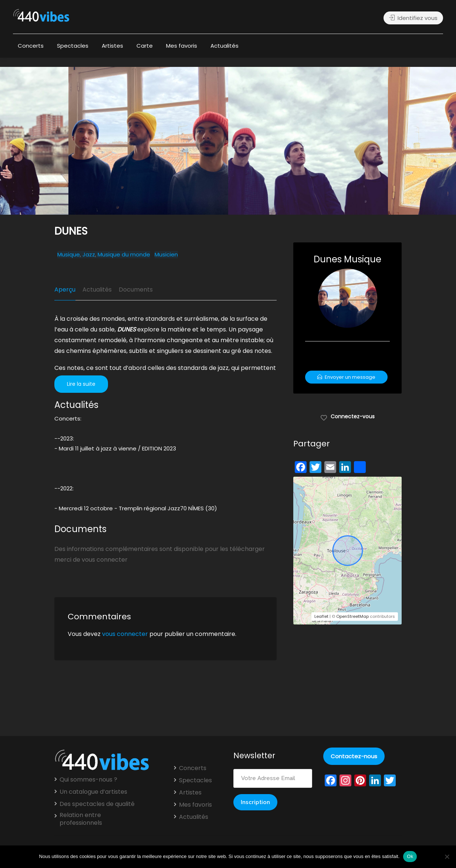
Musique (69, 255)
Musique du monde (124, 255)
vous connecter (125, 634)
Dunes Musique (347, 259)
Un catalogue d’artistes (93, 792)
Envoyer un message (346, 377)
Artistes (112, 46)
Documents (136, 290)
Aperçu (65, 290)
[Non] (447, 857)
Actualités (224, 46)
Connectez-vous (347, 416)
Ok (410, 856)
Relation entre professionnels (81, 819)
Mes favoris (182, 46)
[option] (308, 141)
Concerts (31, 46)
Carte (145, 46)
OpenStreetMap (352, 616)
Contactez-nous (354, 756)
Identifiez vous (413, 18)
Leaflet (321, 616)
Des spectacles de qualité (97, 804)
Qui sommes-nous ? (88, 780)
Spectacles (73, 46)
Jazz (89, 255)
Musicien (166, 255)
